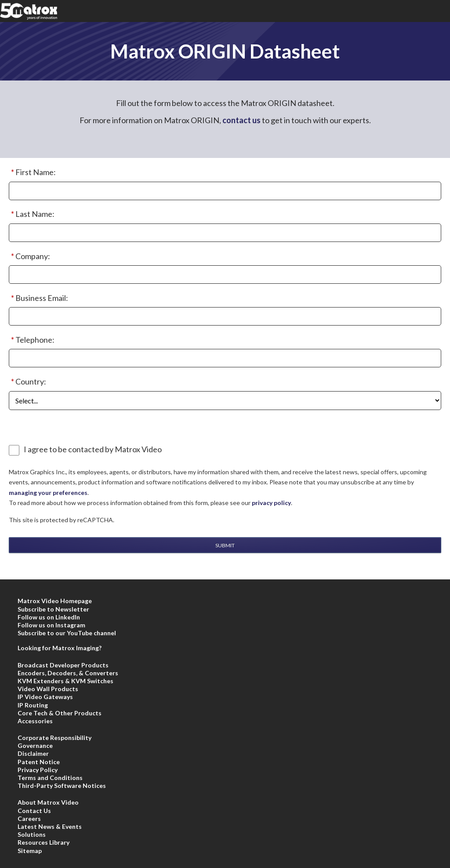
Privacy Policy (38, 770)
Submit (225, 545)
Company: (29, 256)
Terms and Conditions (50, 778)
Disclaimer (33, 753)
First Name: (32, 172)
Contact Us (34, 811)
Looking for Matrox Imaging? (60, 648)
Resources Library (44, 842)
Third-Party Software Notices (62, 786)
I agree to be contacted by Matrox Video (93, 449)
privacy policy (271, 503)
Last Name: (32, 214)
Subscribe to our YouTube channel (67, 633)
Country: (27, 382)
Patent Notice (39, 762)
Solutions (32, 834)
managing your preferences (48, 493)
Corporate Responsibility (54, 738)
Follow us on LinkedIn (49, 617)
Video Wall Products (48, 689)
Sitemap (30, 851)
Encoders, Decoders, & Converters (68, 673)
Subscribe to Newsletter (53, 609)
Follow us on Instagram (51, 625)
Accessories (35, 721)
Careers (29, 819)
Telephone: (32, 340)
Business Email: (38, 298)
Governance (35, 745)
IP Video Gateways (45, 697)
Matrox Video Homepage (55, 601)
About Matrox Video (48, 802)
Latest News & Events (50, 826)
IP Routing (33, 705)
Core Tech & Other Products (60, 713)
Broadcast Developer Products (63, 665)
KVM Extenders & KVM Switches (65, 681)
